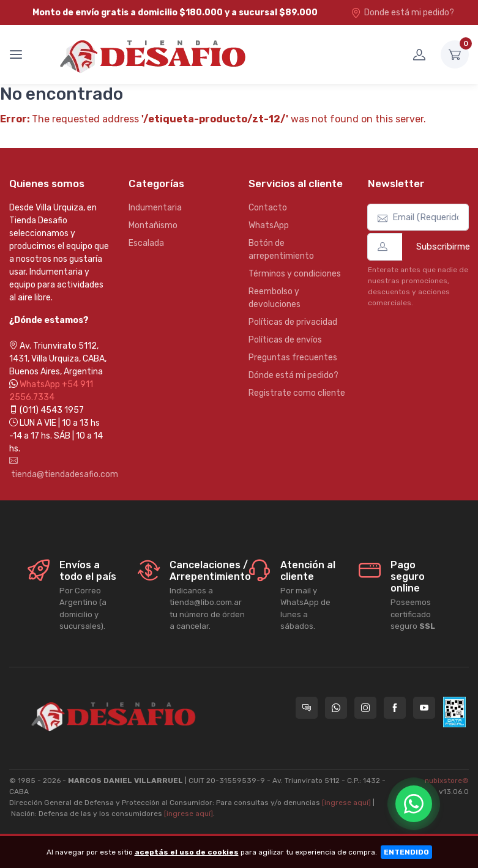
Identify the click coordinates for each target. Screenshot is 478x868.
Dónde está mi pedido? (293, 375)
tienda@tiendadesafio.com (60, 468)
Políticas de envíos (285, 340)
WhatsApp (269, 225)
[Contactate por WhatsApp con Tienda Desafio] (336, 708)
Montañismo (153, 225)
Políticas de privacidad (293, 322)
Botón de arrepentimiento (281, 250)
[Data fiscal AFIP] (454, 712)
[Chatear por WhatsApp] (414, 804)
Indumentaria (155, 208)
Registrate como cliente (297, 393)
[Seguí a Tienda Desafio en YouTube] (424, 708)
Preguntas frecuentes (293, 358)
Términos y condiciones (295, 274)
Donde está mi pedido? (402, 13)
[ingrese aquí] (346, 803)
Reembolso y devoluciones (274, 298)
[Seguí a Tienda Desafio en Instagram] (365, 708)
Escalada (146, 243)
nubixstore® (447, 781)
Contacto (268, 208)
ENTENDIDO (406, 852)
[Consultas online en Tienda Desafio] (307, 708)
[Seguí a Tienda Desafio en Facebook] (395, 708)
